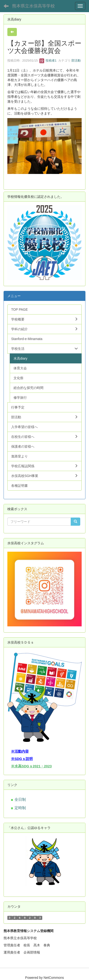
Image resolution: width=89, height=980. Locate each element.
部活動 (76, 60)
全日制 (20, 799)
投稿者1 (48, 60)
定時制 (20, 808)
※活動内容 (20, 751)
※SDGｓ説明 (22, 759)
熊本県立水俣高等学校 (33, 6)
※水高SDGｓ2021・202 (30, 766)
